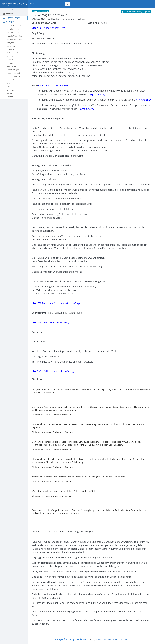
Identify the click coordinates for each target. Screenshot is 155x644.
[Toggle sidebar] (26, 4)
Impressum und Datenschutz (116, 639)
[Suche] (48, 4)
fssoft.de (99, 639)
